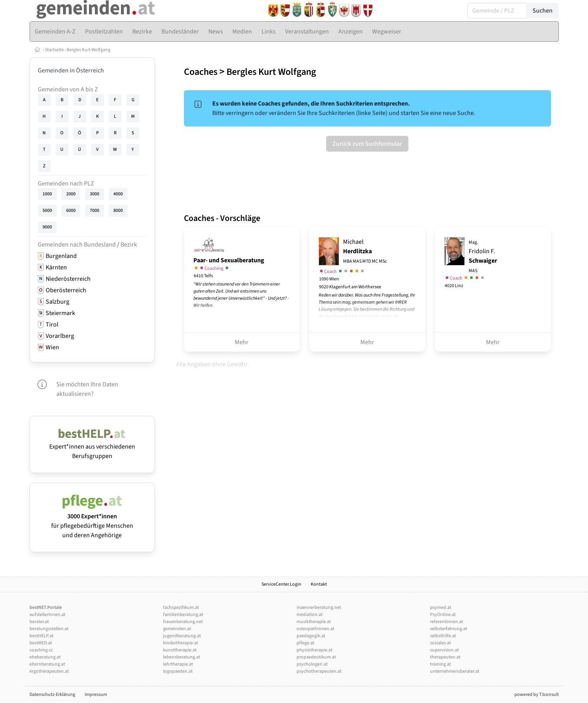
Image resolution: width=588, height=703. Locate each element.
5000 (47, 211)
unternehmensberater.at (455, 671)
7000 (95, 211)
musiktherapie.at (314, 622)
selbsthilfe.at (443, 636)
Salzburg (58, 302)
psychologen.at (312, 664)
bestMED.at (41, 643)
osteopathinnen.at (315, 629)
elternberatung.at (47, 664)
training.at (441, 664)
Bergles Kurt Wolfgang (88, 50)
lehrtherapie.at (178, 664)
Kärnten (56, 267)
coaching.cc (41, 650)
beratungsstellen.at (49, 629)
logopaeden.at (178, 671)
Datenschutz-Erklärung (52, 695)
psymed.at (441, 607)
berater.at (39, 622)
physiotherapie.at (314, 650)
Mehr (242, 342)
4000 (118, 194)
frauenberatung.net (183, 622)
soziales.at (441, 643)
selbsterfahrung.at (449, 629)
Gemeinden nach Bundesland (77, 245)
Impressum (96, 695)
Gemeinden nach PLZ (66, 184)
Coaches (201, 72)
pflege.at (305, 643)
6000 (71, 211)
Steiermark (60, 313)
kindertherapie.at (181, 643)
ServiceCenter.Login (281, 584)
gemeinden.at (177, 629)
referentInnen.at (447, 622)
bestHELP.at (42, 636)
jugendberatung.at (182, 636)
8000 (118, 211)
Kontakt (319, 584)
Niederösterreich (68, 279)
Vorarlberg (60, 336)
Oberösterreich (66, 290)
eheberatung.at (45, 657)
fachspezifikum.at (181, 607)
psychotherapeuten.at (319, 671)
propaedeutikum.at (316, 657)
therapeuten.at (445, 657)
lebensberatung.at (182, 657)
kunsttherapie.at (180, 650)
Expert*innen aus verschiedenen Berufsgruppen (92, 447)
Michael (365, 251)
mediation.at (310, 615)
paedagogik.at (311, 636)
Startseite (54, 50)
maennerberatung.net (319, 607)
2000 (71, 194)
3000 (95, 194)
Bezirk (129, 245)
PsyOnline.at (443, 615)
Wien (52, 347)
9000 (47, 227)
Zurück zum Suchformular (367, 144)
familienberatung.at (183, 615)
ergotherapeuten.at (49, 671)
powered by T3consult (537, 695)
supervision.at (444, 650)
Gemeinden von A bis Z (68, 89)
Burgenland (61, 256)
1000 (47, 194)
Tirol (52, 325)
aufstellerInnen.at (47, 615)
